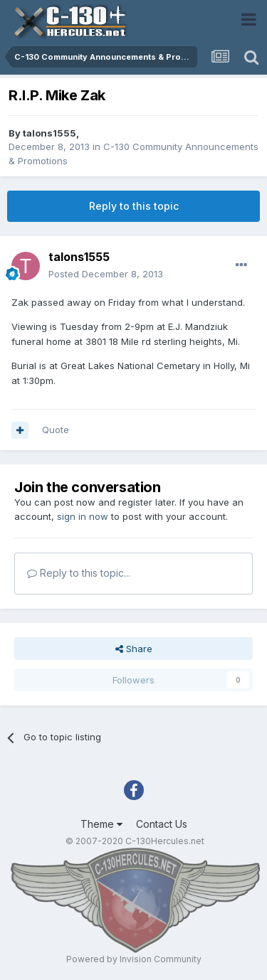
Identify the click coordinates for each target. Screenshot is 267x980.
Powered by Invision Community (134, 959)
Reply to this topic (134, 206)
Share (134, 649)
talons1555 (49, 133)
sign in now (83, 516)
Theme (101, 824)
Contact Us (162, 824)
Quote (56, 430)
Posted (106, 274)
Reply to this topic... (79, 573)
